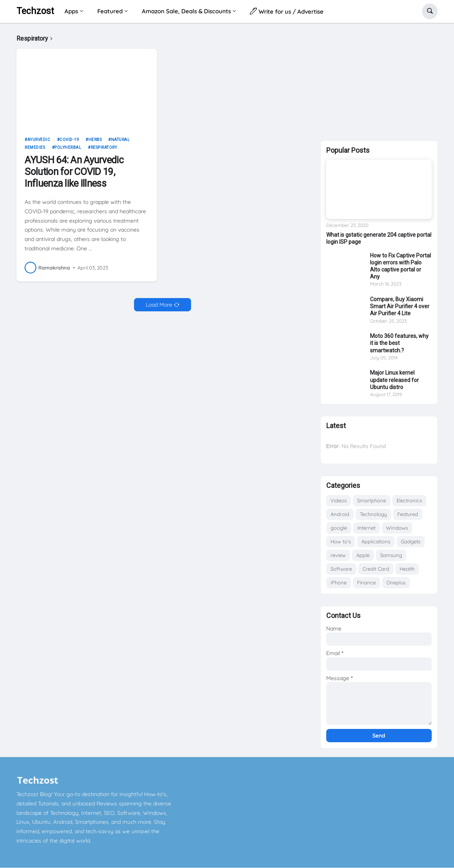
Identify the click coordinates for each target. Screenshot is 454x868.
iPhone (339, 582)
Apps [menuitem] (71, 11)
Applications (376, 541)
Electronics (409, 500)
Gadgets (411, 541)
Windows (397, 528)
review (338, 555)
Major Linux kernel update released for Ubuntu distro (394, 380)
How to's (341, 541)
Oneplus (396, 582)
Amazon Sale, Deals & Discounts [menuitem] (186, 11)
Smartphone (372, 500)
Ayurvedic (39, 140)
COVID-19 (69, 140)
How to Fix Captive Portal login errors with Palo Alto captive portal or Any (400, 266)
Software (341, 569)
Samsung (391, 555)
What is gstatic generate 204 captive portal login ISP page (379, 238)
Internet (366, 528)
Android (340, 514)
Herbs (95, 140)
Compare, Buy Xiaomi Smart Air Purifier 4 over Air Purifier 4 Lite (400, 306)
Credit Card (376, 569)
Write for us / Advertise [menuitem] (287, 11)
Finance (366, 582)
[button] (430, 11)
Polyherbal (68, 147)
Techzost (35, 11)
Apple (363, 555)
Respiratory (104, 147)
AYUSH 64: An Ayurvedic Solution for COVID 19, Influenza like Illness (74, 172)
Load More (159, 305)
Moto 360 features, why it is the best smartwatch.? (399, 343)
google (339, 528)
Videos (339, 500)
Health (407, 569)
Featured (408, 514)
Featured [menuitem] (110, 11)
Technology (373, 514)
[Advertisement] (379, 80)
